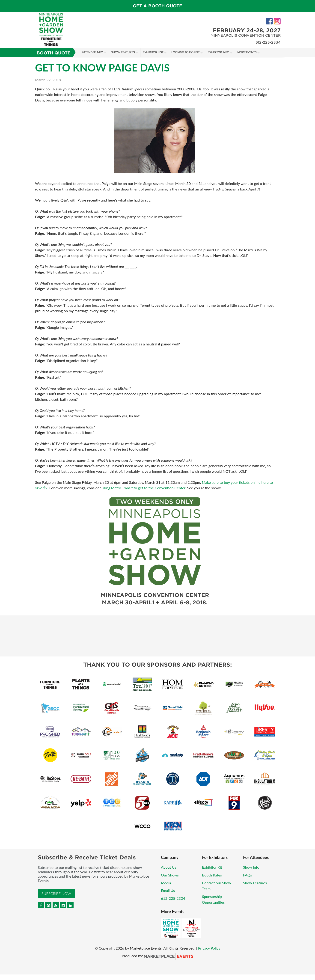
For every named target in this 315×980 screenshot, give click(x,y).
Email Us (168, 890)
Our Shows (170, 875)
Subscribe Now (56, 893)
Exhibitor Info (218, 52)
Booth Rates (212, 875)
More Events (247, 52)
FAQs (247, 875)
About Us (169, 867)
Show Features (123, 52)
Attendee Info (92, 52)
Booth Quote (54, 53)
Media (166, 883)
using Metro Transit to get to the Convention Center (144, 488)
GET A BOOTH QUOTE (157, 6)
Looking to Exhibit (185, 52)
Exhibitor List (153, 52)
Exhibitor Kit (212, 867)
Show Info (251, 867)
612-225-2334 (173, 898)
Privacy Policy (209, 948)
